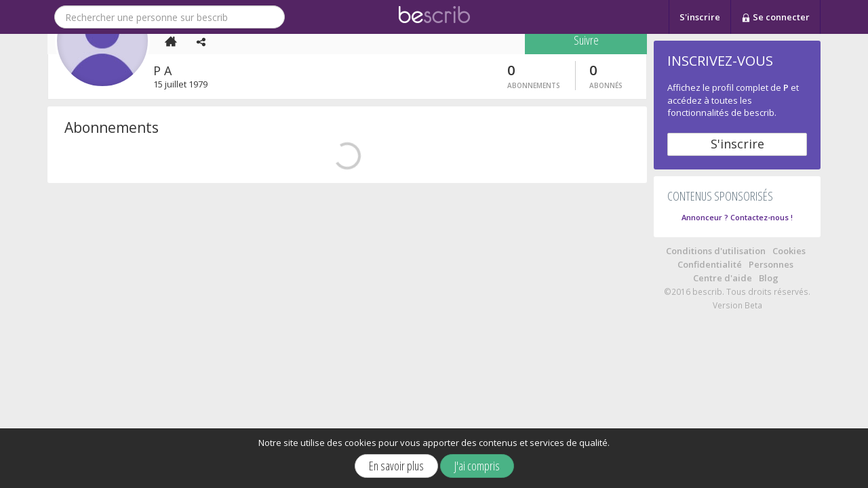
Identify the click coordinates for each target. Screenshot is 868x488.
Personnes (771, 264)
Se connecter (775, 18)
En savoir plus (396, 466)
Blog (769, 278)
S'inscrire (700, 17)
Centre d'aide (723, 278)
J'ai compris (477, 466)
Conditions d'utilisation (716, 251)
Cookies (789, 251)
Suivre (586, 277)
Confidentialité (710, 264)
